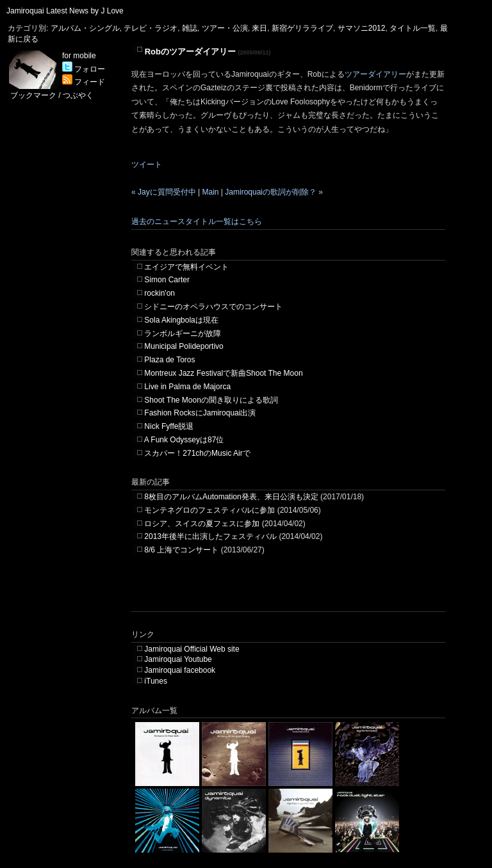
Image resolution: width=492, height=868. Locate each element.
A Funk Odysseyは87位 (184, 440)
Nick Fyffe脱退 (169, 426)
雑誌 (190, 28)
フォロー (84, 69)
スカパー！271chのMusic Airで (197, 453)
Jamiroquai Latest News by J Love (65, 11)
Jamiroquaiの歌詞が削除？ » (274, 192)
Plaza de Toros (169, 360)
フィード (84, 82)
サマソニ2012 (362, 28)
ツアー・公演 (225, 28)
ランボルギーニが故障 (183, 334)
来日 (259, 28)
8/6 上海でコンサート (181, 550)
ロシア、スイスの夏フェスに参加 (202, 524)
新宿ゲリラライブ (302, 28)
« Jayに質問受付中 (164, 192)
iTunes (156, 681)
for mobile (79, 56)
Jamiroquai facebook (180, 670)
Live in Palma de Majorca (187, 387)
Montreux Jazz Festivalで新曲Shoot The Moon (223, 373)
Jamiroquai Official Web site (192, 649)
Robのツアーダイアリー (190, 52)
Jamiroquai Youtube (178, 659)
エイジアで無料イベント (186, 267)
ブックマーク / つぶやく (52, 95)
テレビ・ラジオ (151, 28)
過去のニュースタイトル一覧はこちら (197, 221)
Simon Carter (167, 280)
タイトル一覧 (413, 28)
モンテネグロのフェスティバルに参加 (209, 510)
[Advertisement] (281, 592)
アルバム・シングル (85, 28)
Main (210, 192)
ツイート (147, 165)
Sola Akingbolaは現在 (181, 320)
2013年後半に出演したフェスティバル (210, 536)
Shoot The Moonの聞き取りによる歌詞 (211, 400)
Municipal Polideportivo (184, 346)
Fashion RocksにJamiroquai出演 (200, 413)
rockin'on (160, 293)
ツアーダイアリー (375, 74)
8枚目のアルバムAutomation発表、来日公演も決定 (231, 497)
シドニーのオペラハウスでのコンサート (213, 307)
